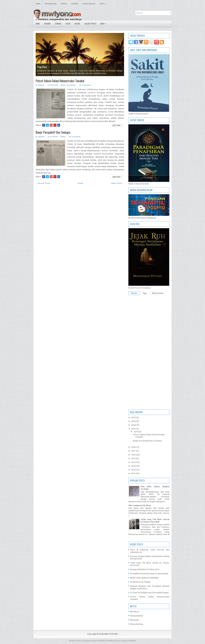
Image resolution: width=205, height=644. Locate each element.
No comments (85, 85)
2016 (134, 455)
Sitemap (75, 4)
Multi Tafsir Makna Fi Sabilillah (144, 578)
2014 (134, 462)
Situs (103, 3)
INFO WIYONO (111, 634)
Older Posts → (117, 183)
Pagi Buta (42, 67)
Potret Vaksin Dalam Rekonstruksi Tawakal (60, 81)
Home (38, 4)
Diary (104, 23)
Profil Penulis (89, 4)
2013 (134, 466)
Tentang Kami (51, 4)
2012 (134, 470)
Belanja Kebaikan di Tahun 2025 (145, 569)
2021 (134, 429)
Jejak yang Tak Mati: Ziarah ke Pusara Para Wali (155, 521)
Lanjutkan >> (117, 125)
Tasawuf (47, 24)
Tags (145, 293)
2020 (134, 447)
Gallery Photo (90, 24)
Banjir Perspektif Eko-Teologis (53, 132)
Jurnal (64, 4)
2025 (134, 417)
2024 (134, 421)
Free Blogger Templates (127, 641)
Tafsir (68, 24)
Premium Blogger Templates (95, 641)
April (136, 432)
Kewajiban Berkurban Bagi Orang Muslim (149, 574)
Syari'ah (58, 24)
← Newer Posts (43, 183)
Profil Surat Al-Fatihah (140, 582)
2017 (134, 451)
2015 (134, 458)
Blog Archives (158, 293)
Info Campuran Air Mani (140, 505)
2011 (134, 473)
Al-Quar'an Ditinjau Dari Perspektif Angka (149, 593)
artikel (63, 85)
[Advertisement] (149, 340)
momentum (71, 85)
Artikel (77, 24)
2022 (134, 425)
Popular (134, 293)
